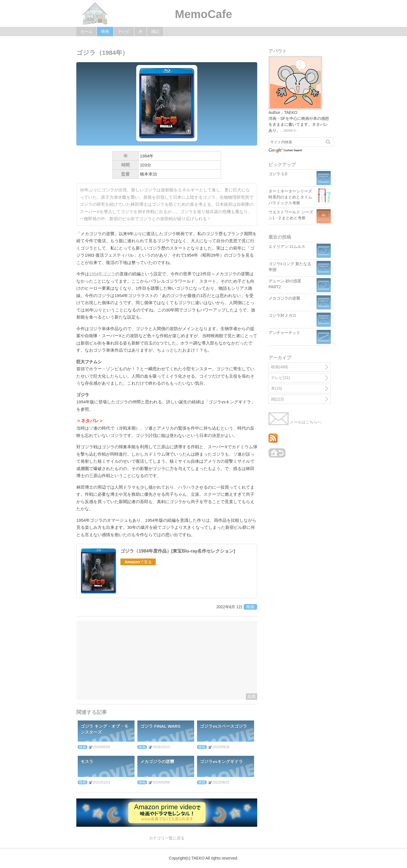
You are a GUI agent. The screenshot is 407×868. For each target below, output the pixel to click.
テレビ (124, 31)
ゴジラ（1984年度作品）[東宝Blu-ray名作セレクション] (178, 551)
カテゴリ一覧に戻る (167, 838)
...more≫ (289, 130)
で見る (138, 562)
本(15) (277, 388)
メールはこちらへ (295, 422)
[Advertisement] (167, 660)
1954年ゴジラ (102, 274)
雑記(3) (277, 399)
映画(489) (280, 367)
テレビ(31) (281, 378)
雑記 (155, 31)
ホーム (86, 31)
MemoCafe (203, 14)
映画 (105, 31)
